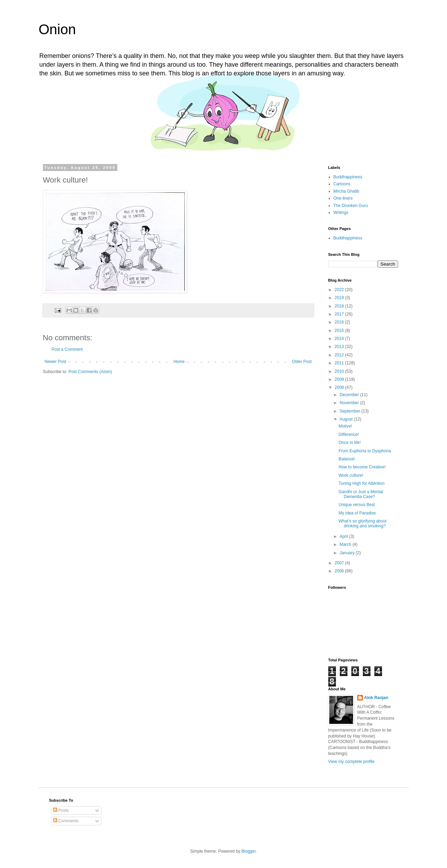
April (344, 536)
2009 (340, 379)
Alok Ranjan (376, 698)
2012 (340, 355)
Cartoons (342, 184)
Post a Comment (67, 349)
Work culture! (351, 475)
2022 (340, 290)
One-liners (343, 198)
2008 (340, 387)
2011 (340, 363)
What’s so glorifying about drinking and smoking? (362, 524)
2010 (340, 371)
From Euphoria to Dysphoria (365, 451)
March (346, 544)
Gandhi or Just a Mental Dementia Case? (361, 494)
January (347, 553)
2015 (340, 331)
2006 (340, 571)
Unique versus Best (357, 505)
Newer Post (56, 362)
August (347, 419)
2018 (340, 306)
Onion (57, 29)
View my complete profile (351, 762)
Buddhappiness (348, 177)
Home (179, 362)
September (350, 411)
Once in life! (349, 443)
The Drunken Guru (351, 206)
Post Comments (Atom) (90, 372)
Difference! (349, 435)
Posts (61, 810)
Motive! (345, 426)
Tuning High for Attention (361, 483)
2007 (340, 563)
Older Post (302, 362)
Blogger (248, 851)
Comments (66, 821)
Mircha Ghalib (346, 191)
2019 (340, 298)
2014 (340, 339)
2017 (340, 314)
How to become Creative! (362, 467)
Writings (341, 213)
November (350, 403)
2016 (340, 322)
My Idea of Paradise (357, 513)
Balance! (347, 459)
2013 (340, 347)
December (350, 395)
